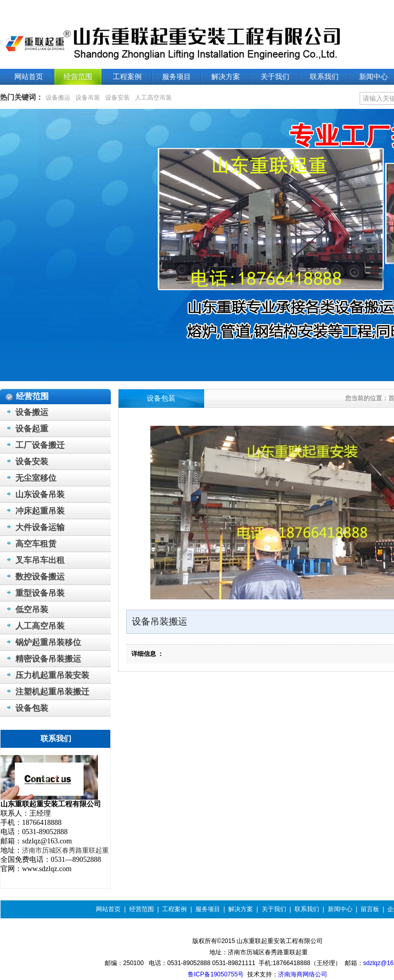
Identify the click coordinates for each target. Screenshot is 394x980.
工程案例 (174, 909)
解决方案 (241, 909)
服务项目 (208, 909)
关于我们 (274, 909)
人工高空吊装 (153, 98)
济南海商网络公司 (303, 974)
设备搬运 (58, 98)
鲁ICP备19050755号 (216, 974)
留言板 (370, 909)
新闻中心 (340, 909)
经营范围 (142, 909)
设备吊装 (88, 98)
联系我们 (307, 909)
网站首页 (108, 909)
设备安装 (117, 98)
